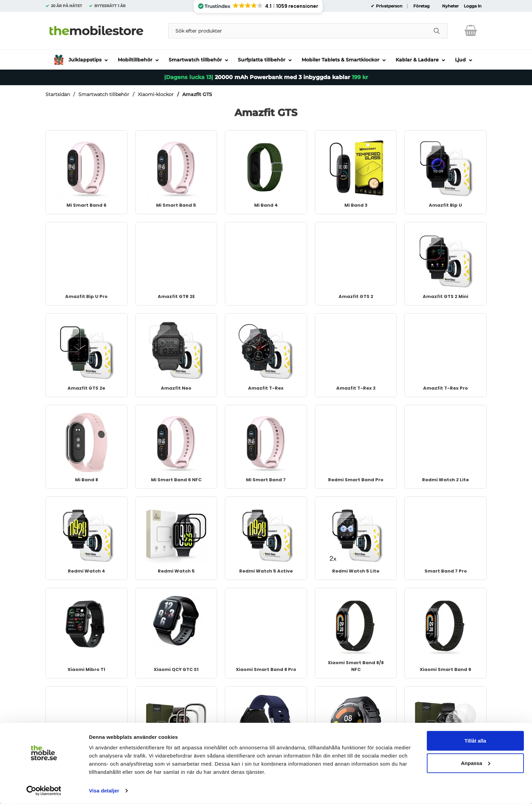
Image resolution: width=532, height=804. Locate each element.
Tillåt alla (475, 741)
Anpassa (476, 763)
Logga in (473, 6)
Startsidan (58, 94)
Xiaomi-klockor (156, 94)
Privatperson (389, 6)
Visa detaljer (104, 791)
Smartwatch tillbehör (104, 94)
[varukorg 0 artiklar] (471, 31)
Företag (421, 6)
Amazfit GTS (197, 94)
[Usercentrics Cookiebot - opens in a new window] (44, 791)
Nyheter (450, 6)
